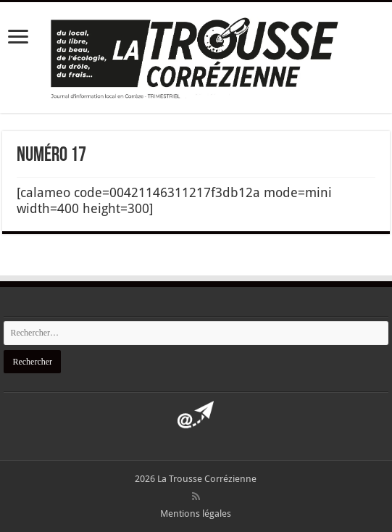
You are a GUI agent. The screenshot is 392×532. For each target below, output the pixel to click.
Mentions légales (196, 514)
